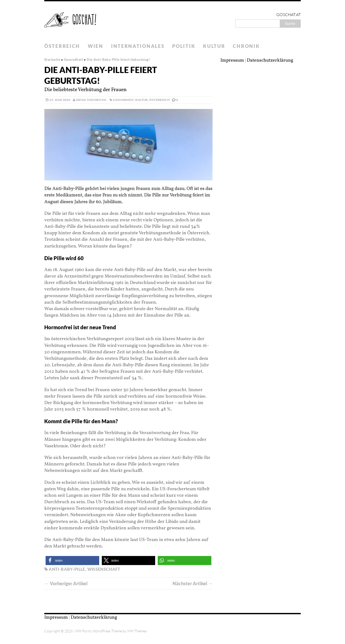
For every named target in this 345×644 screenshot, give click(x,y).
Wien (96, 46)
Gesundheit (123, 100)
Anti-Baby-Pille (67, 569)
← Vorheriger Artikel (66, 583)
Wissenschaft (104, 569)
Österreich (62, 46)
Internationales (138, 46)
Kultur (214, 46)
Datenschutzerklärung (270, 60)
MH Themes (137, 631)
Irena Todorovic (91, 100)
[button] (72, 561)
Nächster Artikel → (193, 583)
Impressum (232, 60)
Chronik (246, 46)
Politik (184, 46)
